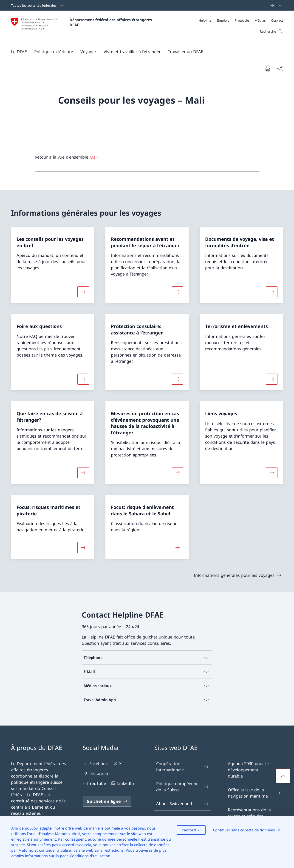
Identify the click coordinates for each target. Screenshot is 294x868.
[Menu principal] (143, 52)
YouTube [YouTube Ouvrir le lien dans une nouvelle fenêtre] (94, 783)
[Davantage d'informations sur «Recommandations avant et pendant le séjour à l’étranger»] (178, 292)
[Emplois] (223, 20)
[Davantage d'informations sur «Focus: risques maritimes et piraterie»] (83, 548)
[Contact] (277, 20)
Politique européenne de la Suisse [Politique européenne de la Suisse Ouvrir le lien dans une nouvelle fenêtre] (183, 787)
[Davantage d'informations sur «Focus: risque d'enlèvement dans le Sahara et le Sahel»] (178, 548)
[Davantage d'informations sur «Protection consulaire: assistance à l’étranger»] (178, 379)
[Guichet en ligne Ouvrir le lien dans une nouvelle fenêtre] (107, 801)
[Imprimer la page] (268, 68)
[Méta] (241, 20)
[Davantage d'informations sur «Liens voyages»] (272, 473)
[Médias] (260, 20)
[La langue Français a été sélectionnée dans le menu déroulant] (275, 5)
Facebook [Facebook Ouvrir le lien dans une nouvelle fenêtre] (95, 764)
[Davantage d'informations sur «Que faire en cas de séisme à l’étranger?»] (83, 473)
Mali (94, 157)
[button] (19, 52)
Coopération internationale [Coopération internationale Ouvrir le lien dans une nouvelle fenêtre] (183, 767)
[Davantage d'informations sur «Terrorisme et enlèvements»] (272, 379)
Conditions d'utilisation (90, 856)
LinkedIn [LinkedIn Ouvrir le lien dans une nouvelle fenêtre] (122, 783)
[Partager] (280, 68)
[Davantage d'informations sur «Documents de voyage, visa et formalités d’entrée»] (272, 292)
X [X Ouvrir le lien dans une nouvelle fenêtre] (117, 764)
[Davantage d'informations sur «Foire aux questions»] (83, 379)
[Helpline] (205, 20)
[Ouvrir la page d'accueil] (82, 27)
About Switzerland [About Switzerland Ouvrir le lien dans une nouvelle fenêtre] (183, 804)
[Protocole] (242, 20)
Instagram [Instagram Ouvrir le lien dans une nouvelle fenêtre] (96, 774)
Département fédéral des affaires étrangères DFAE (111, 22)
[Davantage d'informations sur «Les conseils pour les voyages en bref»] (83, 292)
